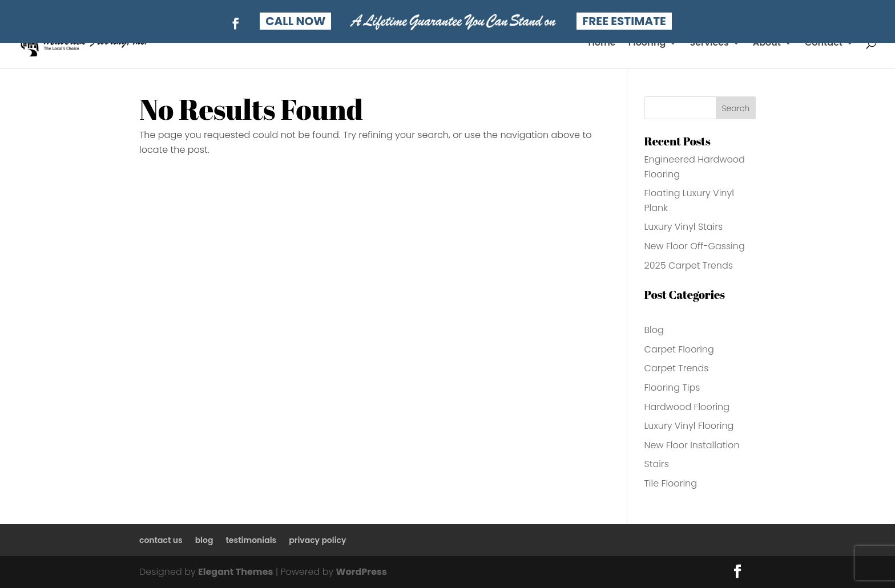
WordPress (362, 572)
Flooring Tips (672, 388)
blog (204, 540)
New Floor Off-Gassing (695, 246)
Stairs (657, 464)
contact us (161, 540)
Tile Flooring (671, 483)
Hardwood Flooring (687, 407)
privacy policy (317, 540)
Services (709, 44)
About (767, 44)
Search (736, 108)
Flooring (647, 44)
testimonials (251, 540)
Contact (824, 44)
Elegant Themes (235, 572)
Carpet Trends (677, 368)
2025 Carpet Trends (689, 265)
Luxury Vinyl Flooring (689, 426)
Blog (654, 330)
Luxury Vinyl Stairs (684, 227)
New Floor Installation (692, 445)
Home (602, 44)
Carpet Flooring (679, 349)
